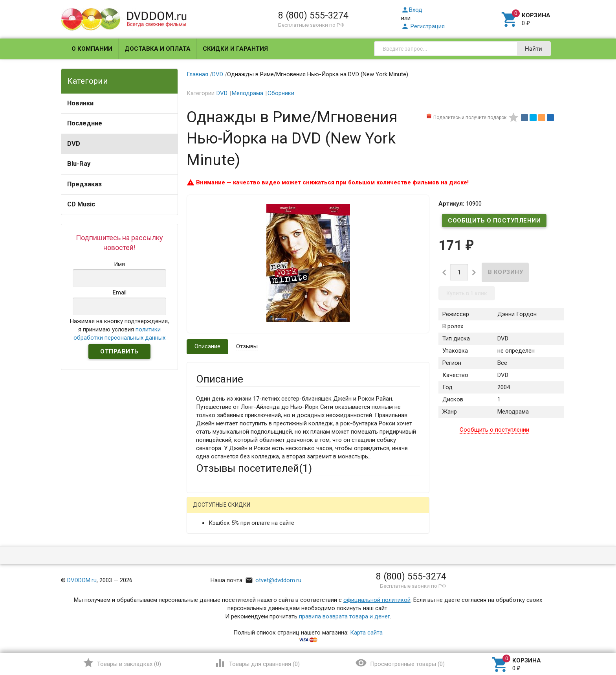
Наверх (583, 637)
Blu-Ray (79, 164)
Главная (197, 74)
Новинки (80, 103)
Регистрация (423, 26)
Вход (412, 10)
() (122, 663)
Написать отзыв (237, 508)
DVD (74, 144)
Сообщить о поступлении (494, 221)
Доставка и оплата (158, 49)
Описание (207, 346)
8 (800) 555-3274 (313, 15)
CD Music (81, 204)
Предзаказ (84, 184)
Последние (85, 123)
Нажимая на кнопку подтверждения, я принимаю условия (119, 329)
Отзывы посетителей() (254, 468)
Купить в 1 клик (467, 293)
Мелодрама (247, 93)
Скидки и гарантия (235, 49)
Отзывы (247, 346)
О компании (92, 49)
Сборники (281, 93)
